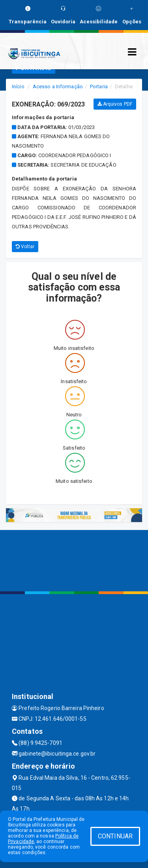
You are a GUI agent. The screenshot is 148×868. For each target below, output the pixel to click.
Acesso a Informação (58, 86)
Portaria (99, 86)
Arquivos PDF (115, 104)
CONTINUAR (115, 836)
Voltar (25, 247)
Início (18, 86)
